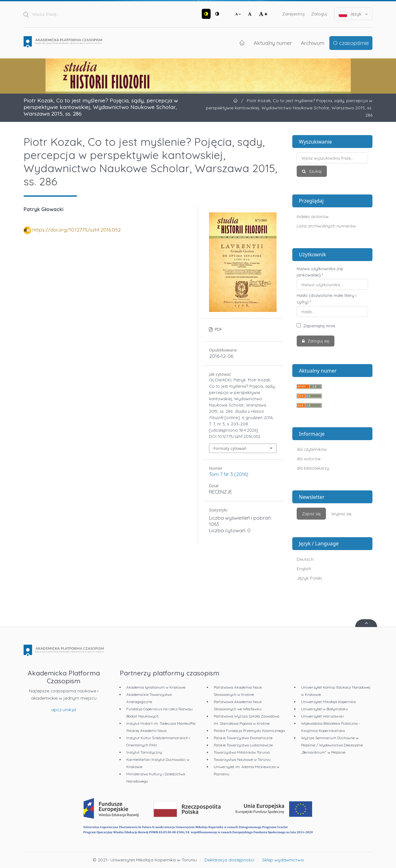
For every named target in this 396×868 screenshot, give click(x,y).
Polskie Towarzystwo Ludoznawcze (243, 745)
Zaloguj (319, 14)
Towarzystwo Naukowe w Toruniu (242, 759)
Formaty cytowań (230, 448)
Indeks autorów (313, 216)
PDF (218, 329)
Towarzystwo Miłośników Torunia (242, 752)
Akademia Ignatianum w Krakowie (156, 687)
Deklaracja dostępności (229, 860)
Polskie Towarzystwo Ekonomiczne (243, 738)
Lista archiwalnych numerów (326, 226)
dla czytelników (312, 449)
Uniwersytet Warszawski (322, 716)
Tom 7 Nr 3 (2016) (229, 474)
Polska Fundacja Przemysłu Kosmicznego (249, 731)
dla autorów (309, 459)
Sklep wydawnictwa (283, 860)
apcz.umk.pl (64, 710)
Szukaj (315, 171)
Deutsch (305, 559)
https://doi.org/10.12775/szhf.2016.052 (77, 230)
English (304, 569)
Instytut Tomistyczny (144, 752)
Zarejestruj (294, 14)
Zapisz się (311, 514)
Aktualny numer (273, 43)
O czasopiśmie (351, 43)
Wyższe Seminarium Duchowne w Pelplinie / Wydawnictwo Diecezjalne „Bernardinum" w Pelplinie (332, 745)
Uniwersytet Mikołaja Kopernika (328, 702)
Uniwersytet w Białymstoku (324, 709)
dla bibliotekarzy (313, 468)
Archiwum (313, 43)
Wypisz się (341, 514)
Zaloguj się (318, 341)
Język (353, 14)
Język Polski (309, 578)
